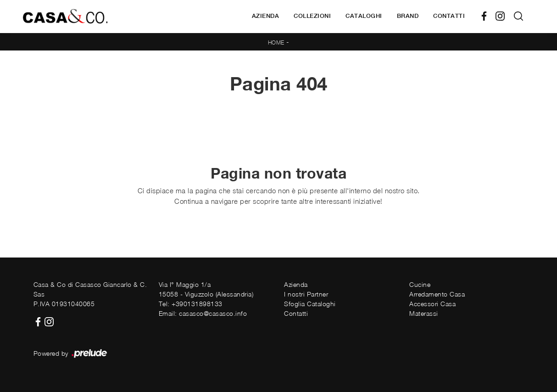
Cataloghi (364, 16)
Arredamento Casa (437, 294)
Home (276, 42)
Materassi (424, 313)
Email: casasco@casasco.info (203, 313)
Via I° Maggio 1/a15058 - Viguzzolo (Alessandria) (206, 289)
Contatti (449, 16)
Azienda (266, 16)
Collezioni (312, 16)
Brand (408, 16)
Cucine (420, 284)
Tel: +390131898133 (191, 304)
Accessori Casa (432, 304)
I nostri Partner (306, 294)
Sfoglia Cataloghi (310, 304)
